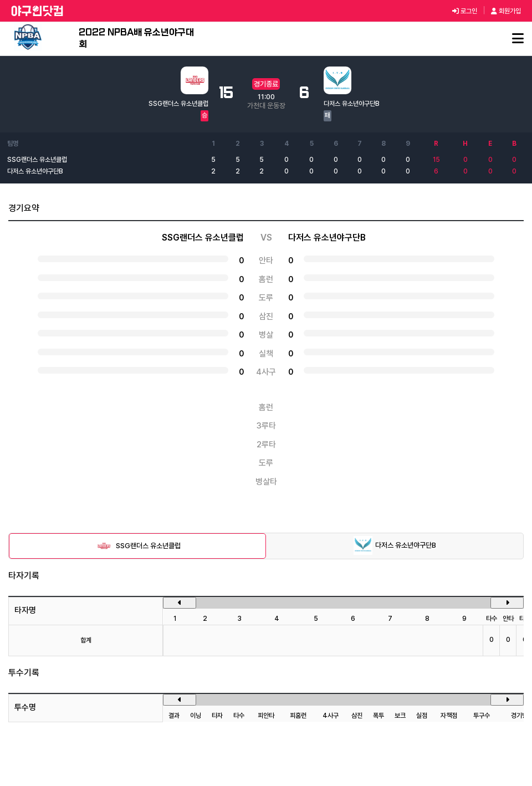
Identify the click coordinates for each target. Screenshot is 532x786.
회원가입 (506, 11)
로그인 (465, 11)
